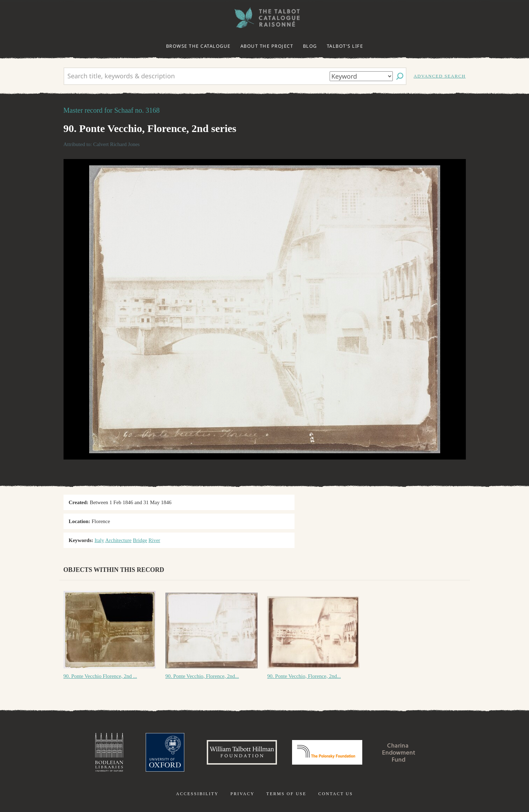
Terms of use (286, 794)
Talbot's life (345, 46)
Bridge (140, 540)
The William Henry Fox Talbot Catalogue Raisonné (265, 18)
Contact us (336, 794)
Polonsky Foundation (327, 752)
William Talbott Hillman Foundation (242, 752)
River (154, 540)
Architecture (118, 540)
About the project (267, 46)
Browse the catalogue (198, 46)
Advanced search (439, 76)
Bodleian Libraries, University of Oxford (109, 752)
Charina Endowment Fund (399, 752)
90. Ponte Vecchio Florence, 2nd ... (100, 676)
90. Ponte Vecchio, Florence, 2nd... (202, 676)
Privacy (242, 794)
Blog (310, 46)
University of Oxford (165, 752)
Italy (99, 540)
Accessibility (197, 794)
